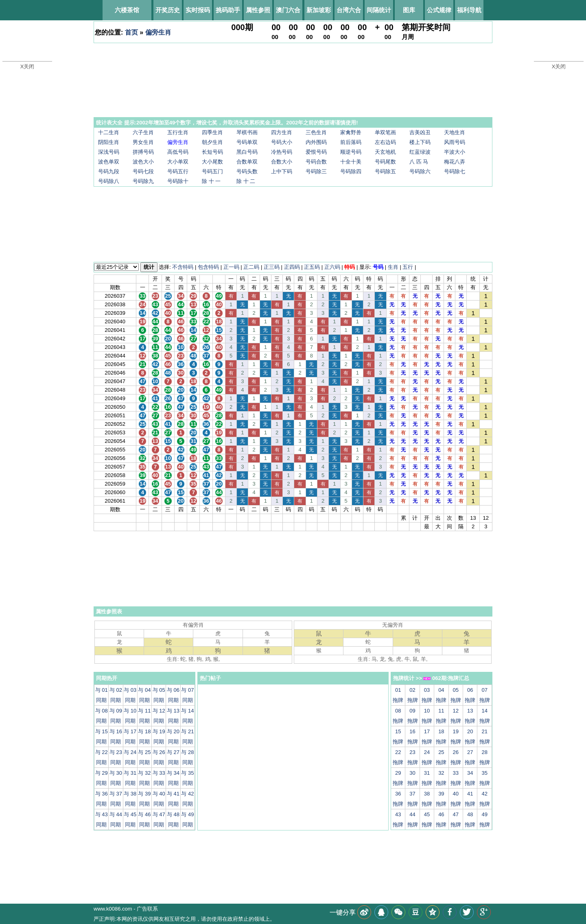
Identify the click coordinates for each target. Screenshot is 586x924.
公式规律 (439, 10)
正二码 (251, 267)
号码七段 (143, 171)
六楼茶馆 (127, 10)
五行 (408, 267)
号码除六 (420, 171)
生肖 (393, 267)
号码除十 (178, 181)
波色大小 (143, 162)
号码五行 (178, 171)
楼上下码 (420, 142)
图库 (409, 10)
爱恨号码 (316, 152)
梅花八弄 (455, 162)
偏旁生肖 (158, 32)
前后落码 (351, 142)
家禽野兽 (351, 132)
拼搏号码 (143, 152)
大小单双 (178, 162)
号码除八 (109, 181)
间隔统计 (379, 10)
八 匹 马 (419, 162)
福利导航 (469, 10)
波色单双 (109, 162)
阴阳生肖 (109, 142)
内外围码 (316, 142)
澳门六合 (288, 10)
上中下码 (282, 171)
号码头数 (247, 171)
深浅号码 (109, 152)
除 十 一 (211, 181)
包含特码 (208, 267)
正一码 (231, 267)
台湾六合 (349, 10)
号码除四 (351, 171)
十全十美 (351, 162)
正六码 (332, 267)
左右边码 (385, 142)
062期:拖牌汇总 (446, 678)
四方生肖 (282, 132)
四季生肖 (212, 132)
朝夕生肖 (212, 142)
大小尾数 (212, 162)
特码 (350, 267)
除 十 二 (246, 181)
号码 (378, 267)
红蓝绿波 (420, 152)
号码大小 (282, 142)
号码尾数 (385, 162)
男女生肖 (143, 142)
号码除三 (316, 171)
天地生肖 (455, 132)
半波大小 (455, 152)
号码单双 (247, 142)
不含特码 (183, 267)
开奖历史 (168, 10)
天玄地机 (385, 152)
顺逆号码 (351, 152)
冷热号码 (282, 152)
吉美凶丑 (420, 132)
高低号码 (178, 152)
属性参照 (258, 10)
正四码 (292, 267)
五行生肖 (178, 132)
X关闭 (27, 66)
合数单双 (247, 162)
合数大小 (282, 162)
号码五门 (212, 171)
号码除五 (385, 171)
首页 (131, 32)
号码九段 (109, 171)
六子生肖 (143, 132)
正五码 (312, 267)
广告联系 (147, 909)
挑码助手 (228, 10)
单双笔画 (385, 132)
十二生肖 (109, 132)
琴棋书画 (247, 132)
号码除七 (455, 171)
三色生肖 (316, 132)
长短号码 (212, 152)
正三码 (272, 267)
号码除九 (143, 181)
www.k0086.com (113, 909)
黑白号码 (247, 152)
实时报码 (198, 10)
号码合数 (316, 162)
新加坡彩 (319, 10)
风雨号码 (455, 142)
